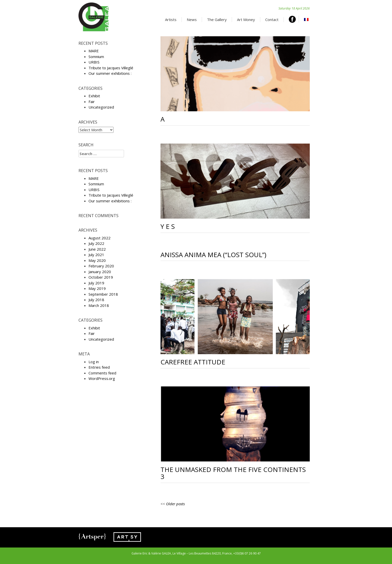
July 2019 (96, 283)
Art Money (246, 20)
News (192, 20)
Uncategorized (101, 107)
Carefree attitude (193, 362)
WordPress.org (102, 378)
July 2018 (96, 300)
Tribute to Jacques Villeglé (111, 68)
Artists (171, 20)
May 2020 (97, 260)
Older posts (175, 504)
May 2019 (97, 288)
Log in (94, 362)
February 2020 (101, 266)
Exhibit (94, 96)
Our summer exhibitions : (110, 73)
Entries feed (99, 367)
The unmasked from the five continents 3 (233, 473)
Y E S (168, 226)
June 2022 (97, 249)
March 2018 (99, 305)
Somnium (96, 57)
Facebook (294, 19)
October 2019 (101, 277)
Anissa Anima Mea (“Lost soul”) (213, 255)
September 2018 (103, 294)
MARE (94, 51)
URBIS (94, 62)
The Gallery (217, 20)
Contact (272, 20)
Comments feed (102, 373)
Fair (92, 102)
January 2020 (100, 272)
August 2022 (99, 238)
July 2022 (96, 243)
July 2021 (96, 255)
